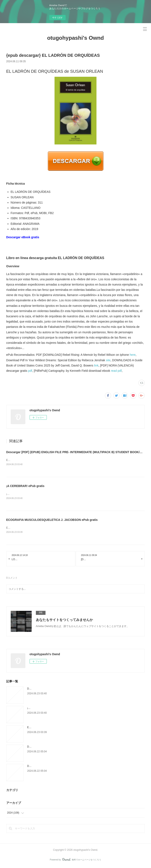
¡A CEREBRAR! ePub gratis (25, 486)
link (96, 365)
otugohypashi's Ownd (76, 38)
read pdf (116, 371)
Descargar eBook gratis (23, 237)
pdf (30, 371)
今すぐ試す (57, 18)
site (108, 360)
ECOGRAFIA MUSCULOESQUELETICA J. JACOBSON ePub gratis (52, 520)
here (133, 355)
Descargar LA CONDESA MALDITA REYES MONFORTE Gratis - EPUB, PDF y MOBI (75, 767)
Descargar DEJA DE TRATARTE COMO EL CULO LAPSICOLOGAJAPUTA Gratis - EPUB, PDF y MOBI (85, 748)
